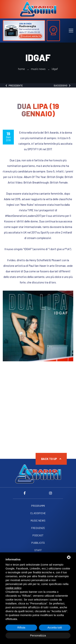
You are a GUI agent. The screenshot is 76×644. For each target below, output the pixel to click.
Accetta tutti (55, 627)
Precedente (14, 85)
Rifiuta (21, 627)
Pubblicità (38, 543)
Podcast (38, 535)
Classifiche (38, 513)
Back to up (51, 459)
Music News (38, 69)
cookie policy (13, 588)
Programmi (38, 506)
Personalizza (38, 635)
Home (21, 69)
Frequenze (38, 528)
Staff (38, 550)
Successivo (62, 85)
